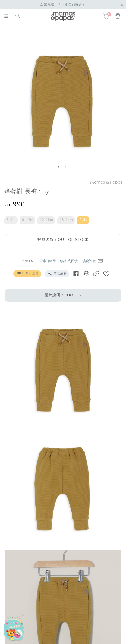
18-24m (66, 220)
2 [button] (65, 167)
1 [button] (58, 167)
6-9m (11, 220)
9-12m (28, 220)
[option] (62, 100)
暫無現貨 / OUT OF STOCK (63, 240)
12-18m (46, 220)
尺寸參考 (27, 273)
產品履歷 (57, 273)
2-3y (83, 220)
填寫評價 (93, 261)
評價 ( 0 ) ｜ (31, 261)
